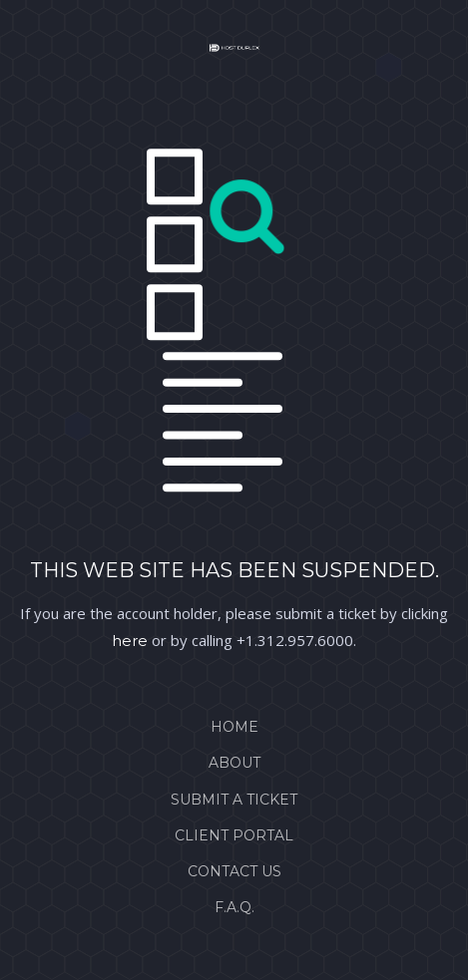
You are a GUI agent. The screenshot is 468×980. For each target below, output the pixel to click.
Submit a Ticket (234, 800)
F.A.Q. (234, 907)
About (234, 763)
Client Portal (234, 835)
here (130, 641)
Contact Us (234, 871)
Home (234, 727)
